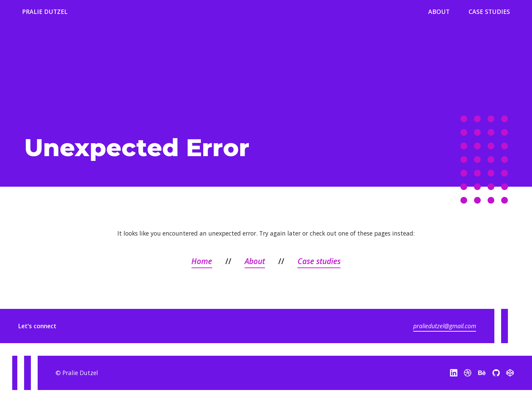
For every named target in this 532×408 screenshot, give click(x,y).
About (439, 12)
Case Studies (489, 12)
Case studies (319, 261)
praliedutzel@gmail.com (445, 326)
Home (202, 261)
